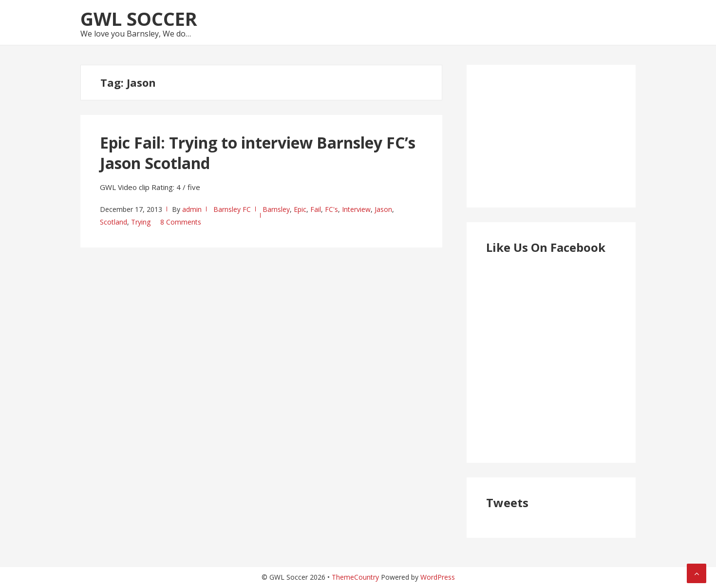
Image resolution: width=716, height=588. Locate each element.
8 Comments (181, 222)
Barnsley (276, 209)
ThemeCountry (355, 577)
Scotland (113, 222)
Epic (300, 209)
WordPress (438, 577)
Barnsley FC (232, 209)
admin (192, 209)
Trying (141, 222)
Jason (383, 209)
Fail (316, 209)
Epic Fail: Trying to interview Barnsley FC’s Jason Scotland (258, 153)
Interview (356, 209)
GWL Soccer (139, 19)
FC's (331, 209)
